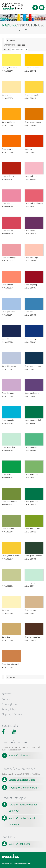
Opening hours (9, 704)
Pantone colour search (21, 755)
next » (13, 40)
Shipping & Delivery (12, 714)
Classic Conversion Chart (22, 780)
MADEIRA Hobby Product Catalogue (22, 821)
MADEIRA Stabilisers (19, 844)
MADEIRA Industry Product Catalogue (23, 808)
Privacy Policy (9, 709)
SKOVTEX (7, 694)
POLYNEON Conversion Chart (24, 788)
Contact (6, 699)
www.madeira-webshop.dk (22, 863)
